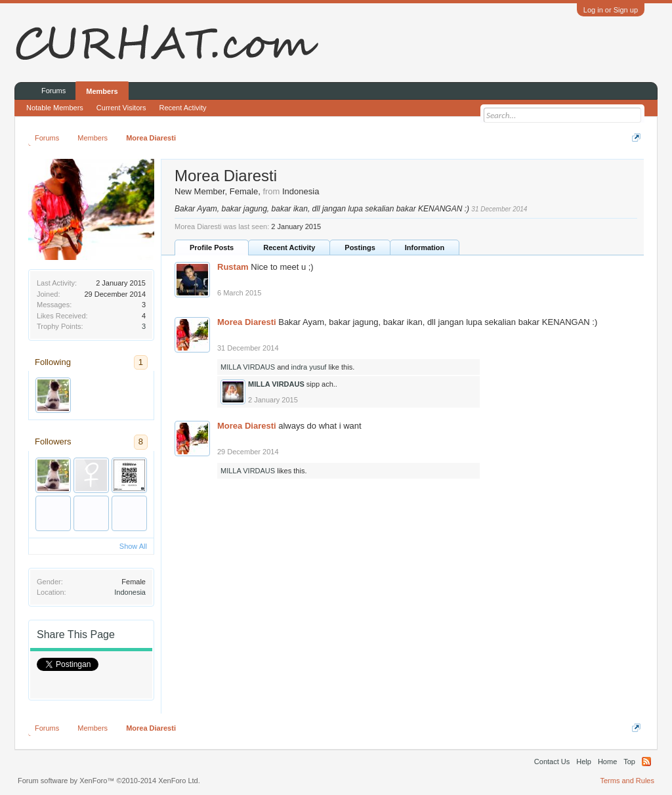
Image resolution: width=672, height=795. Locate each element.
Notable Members (55, 108)
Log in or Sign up (611, 10)
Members (102, 91)
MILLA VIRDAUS (248, 367)
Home (607, 762)
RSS (646, 762)
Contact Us (552, 762)
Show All (133, 546)
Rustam (233, 267)
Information (425, 247)
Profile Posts (212, 247)
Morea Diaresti (247, 322)
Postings (360, 247)
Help (584, 762)
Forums (53, 91)
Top (629, 762)
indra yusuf (309, 367)
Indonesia (130, 592)
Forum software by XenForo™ (109, 781)
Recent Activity (289, 247)
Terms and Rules (627, 781)
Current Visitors (121, 108)
